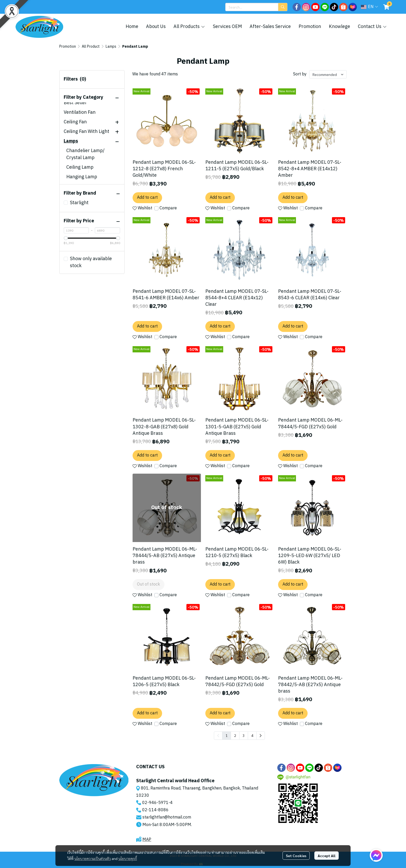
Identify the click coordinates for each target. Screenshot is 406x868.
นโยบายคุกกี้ (128, 858)
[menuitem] (261, 736)
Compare (168, 208)
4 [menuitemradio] (252, 735)
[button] (256, 7)
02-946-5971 (155, 803)
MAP (147, 840)
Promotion (68, 47)
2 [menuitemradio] (235, 735)
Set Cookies (296, 856)
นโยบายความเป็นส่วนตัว (93, 858)
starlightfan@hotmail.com (167, 817)
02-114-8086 (155, 810)
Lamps (111, 47)
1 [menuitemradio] (227, 735)
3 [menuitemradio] (244, 735)
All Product (91, 47)
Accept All (327, 856)
